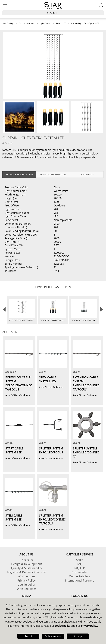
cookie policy (63, 626)
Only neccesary (53, 636)
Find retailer (79, 572)
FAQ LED (79, 568)
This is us (26, 560)
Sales (80, 560)
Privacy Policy (26, 580)
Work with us (27, 576)
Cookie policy (27, 585)
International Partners (80, 580)
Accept (28, 636)
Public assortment (27, 23)
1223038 (59, 264)
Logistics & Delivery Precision (26, 572)
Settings (78, 636)
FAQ (80, 564)
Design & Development (27, 564)
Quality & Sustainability (27, 568)
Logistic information (53, 174)
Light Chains (45, 23)
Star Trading (8, 23)
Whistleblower (26, 589)
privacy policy (89, 626)
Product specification (19, 174)
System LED (61, 23)
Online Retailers (80, 576)
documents (87, 174)
